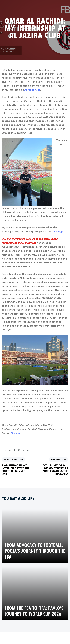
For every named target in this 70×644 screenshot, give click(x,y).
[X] (19, 450)
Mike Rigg (57, 231)
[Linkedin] (28, 450)
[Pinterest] (23, 450)
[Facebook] (14, 450)
